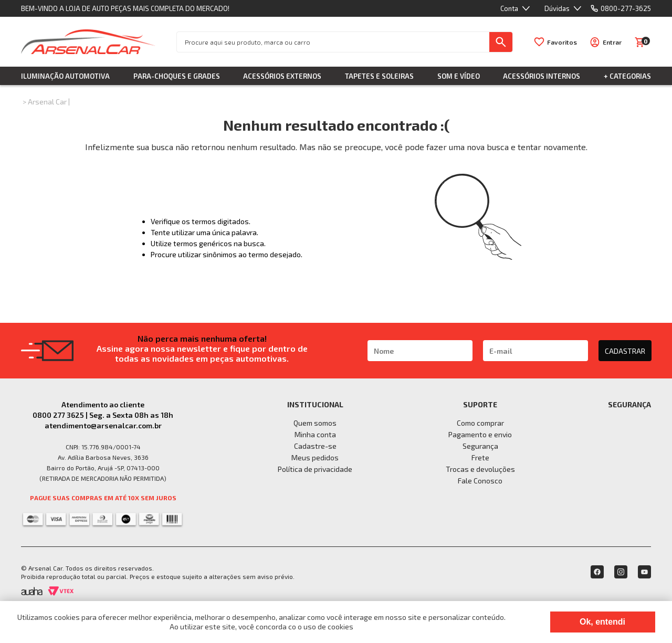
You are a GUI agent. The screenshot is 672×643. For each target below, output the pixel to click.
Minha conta (315, 434)
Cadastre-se (315, 446)
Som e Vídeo (459, 76)
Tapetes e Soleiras (379, 76)
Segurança (480, 446)
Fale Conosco (480, 481)
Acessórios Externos (282, 76)
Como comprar (480, 423)
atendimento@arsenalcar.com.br (103, 425)
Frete (480, 457)
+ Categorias (627, 76)
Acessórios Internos (542, 76)
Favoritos (562, 42)
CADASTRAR (625, 351)
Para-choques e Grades (177, 76)
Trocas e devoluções (480, 469)
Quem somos (315, 423)
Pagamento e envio (480, 434)
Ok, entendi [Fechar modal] (602, 622)
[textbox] (333, 42)
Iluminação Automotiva (65, 76)
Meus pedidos (315, 457)
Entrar (612, 42)
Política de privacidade (315, 469)
